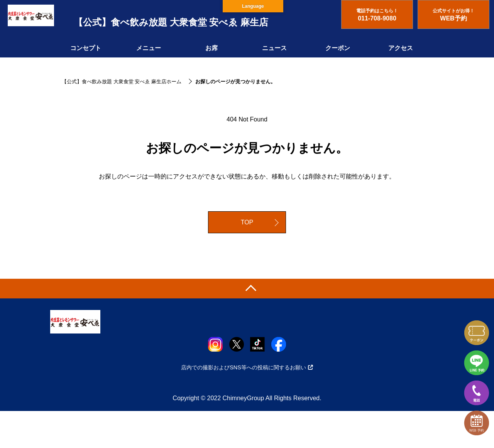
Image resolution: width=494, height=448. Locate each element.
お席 (211, 48)
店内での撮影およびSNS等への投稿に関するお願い (247, 367)
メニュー (149, 48)
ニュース (274, 48)
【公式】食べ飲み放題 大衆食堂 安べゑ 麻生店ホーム (122, 82)
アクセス (401, 48)
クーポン (338, 48)
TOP (247, 222)
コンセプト (86, 48)
